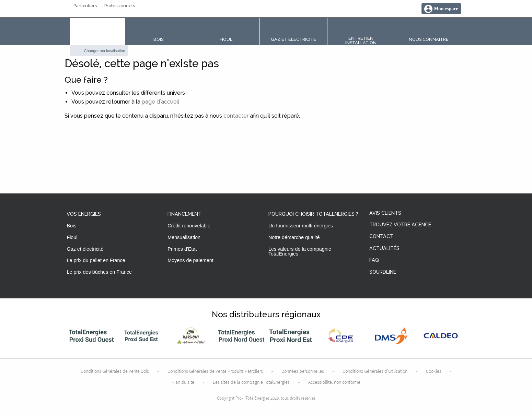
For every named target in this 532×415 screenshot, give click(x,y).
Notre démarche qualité (294, 237)
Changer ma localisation (105, 51)
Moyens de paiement (190, 260)
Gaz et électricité (85, 249)
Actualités (384, 248)
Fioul (72, 237)
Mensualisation (184, 237)
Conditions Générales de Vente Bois (115, 371)
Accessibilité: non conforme (334, 382)
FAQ (374, 260)
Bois (71, 226)
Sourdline (383, 272)
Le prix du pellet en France (96, 260)
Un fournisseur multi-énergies (301, 226)
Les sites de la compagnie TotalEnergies (251, 382)
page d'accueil (160, 102)
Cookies (434, 371)
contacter (236, 116)
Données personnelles (303, 371)
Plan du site (183, 382)
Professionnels (120, 6)
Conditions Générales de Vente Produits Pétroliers (215, 371)
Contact (381, 236)
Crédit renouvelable (189, 226)
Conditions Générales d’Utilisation (375, 371)
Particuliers (85, 6)
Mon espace (446, 9)
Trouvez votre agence (400, 225)
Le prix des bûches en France (99, 272)
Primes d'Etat (182, 249)
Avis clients (385, 213)
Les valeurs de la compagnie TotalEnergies (300, 251)
